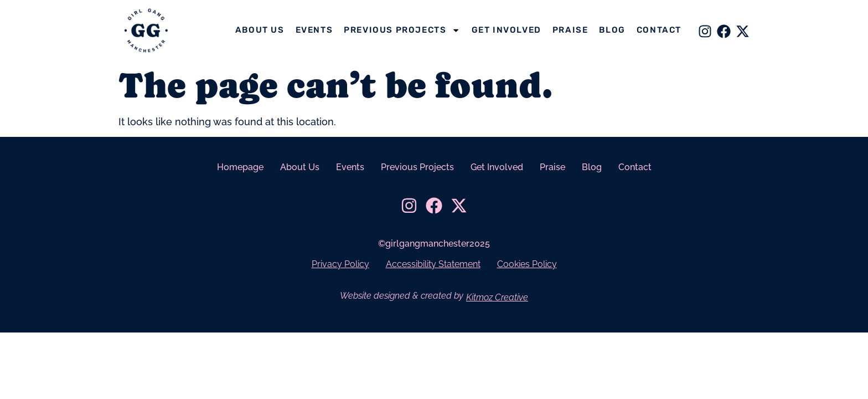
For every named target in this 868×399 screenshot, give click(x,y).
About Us (260, 30)
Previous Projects (402, 30)
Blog (612, 30)
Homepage (240, 167)
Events (314, 30)
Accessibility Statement (433, 264)
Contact (659, 30)
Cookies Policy (527, 264)
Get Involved (507, 30)
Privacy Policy (340, 264)
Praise (570, 30)
